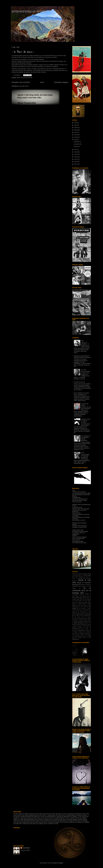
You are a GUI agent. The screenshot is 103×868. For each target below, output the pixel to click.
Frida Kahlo (87, 598)
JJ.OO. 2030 (83, 607)
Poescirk (80, 630)
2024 (76, 125)
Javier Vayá (82, 604)
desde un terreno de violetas (25, 78)
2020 (76, 135)
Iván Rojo (80, 602)
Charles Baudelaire (79, 577)
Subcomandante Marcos (80, 636)
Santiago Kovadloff (85, 633)
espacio (87, 593)
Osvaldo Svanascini (77, 627)
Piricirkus (74, 630)
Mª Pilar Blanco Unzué (78, 617)
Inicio (42, 82)
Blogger (61, 863)
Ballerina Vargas (87, 574)
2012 (76, 162)
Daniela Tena (82, 578)
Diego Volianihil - (82, 586)
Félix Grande (75, 596)
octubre (76, 146)
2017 (76, 150)
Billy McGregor (77, 575)
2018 (76, 140)
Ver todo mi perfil (25, 850)
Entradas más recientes (21, 82)
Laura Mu (79, 614)
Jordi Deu (75, 611)
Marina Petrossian (83, 619)
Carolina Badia (87, 575)
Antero (80, 574)
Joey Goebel (82, 608)
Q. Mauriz (87, 630)
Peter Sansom (85, 629)
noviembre (77, 144)
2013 (76, 159)
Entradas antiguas (61, 82)
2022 (76, 130)
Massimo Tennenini (78, 622)
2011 (76, 164)
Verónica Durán (82, 638)
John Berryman (86, 610)
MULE (90, 624)
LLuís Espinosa (87, 614)
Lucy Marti (77, 616)
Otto (82, 341)
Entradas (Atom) (24, 86)
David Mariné (26, 848)
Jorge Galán (83, 611)
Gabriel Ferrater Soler (77, 599)
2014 (76, 157)
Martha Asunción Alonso (85, 620)
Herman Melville (78, 601)
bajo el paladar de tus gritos (81, 393)
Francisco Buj (85, 596)
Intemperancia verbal (29, 11)
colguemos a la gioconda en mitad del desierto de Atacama (82, 357)
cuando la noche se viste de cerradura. (86, 421)
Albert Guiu (75, 574)
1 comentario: (17, 75)
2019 (76, 137)
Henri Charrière (87, 599)
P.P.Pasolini (75, 629)
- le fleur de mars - (23, 52)
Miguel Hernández (79, 623)
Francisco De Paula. (77, 598)
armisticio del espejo (85, 405)
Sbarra (82, 635)
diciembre (77, 142)
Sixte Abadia (88, 635)
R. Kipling (75, 632)
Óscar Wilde (86, 626)
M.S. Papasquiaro (85, 616)
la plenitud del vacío (79, 382)
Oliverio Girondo (78, 626)
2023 (76, 128)
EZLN (88, 595)
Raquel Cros (82, 632)
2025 (76, 123)
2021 (76, 132)
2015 (76, 154)
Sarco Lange (75, 635)
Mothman (84, 624)
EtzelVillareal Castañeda (78, 595)
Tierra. (83, 453)
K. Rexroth (82, 613)
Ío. (84, 601)
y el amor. (84, 370)
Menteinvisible (88, 622)
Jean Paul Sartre (82, 605)
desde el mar (84, 580)
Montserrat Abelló (76, 624)
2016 (76, 152)
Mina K (88, 623)
